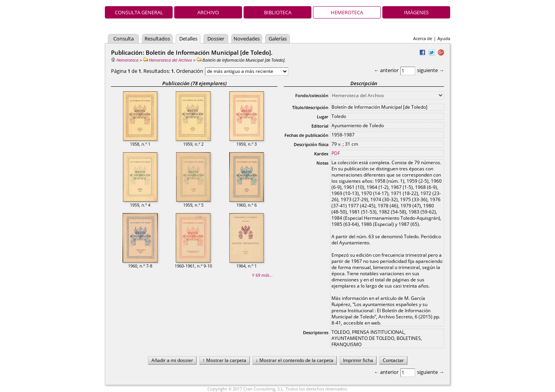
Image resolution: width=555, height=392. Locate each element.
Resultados (157, 39)
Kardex (321, 154)
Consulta (124, 39)
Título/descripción (310, 107)
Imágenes (416, 12)
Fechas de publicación (306, 135)
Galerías (278, 39)
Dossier (216, 39)
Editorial (320, 126)
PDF (336, 153)
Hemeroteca (347, 12)
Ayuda (444, 38)
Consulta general (139, 12)
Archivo (208, 12)
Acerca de (423, 38)
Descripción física (311, 144)
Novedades (247, 39)
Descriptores (316, 332)
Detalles (188, 39)
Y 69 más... (262, 275)
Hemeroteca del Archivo (167, 60)
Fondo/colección (312, 95)
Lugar (323, 117)
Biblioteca (278, 12)
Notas (322, 163)
